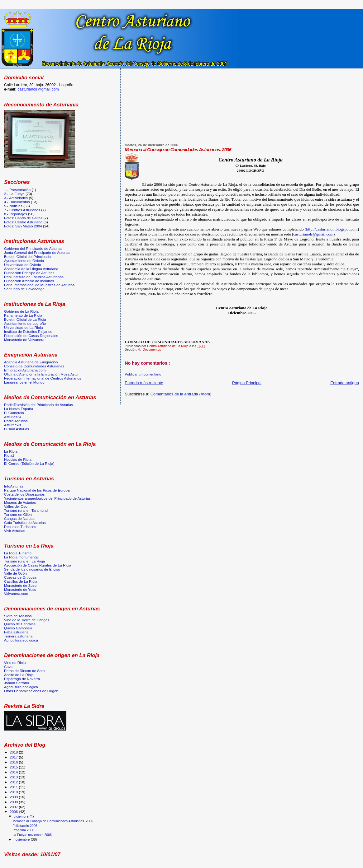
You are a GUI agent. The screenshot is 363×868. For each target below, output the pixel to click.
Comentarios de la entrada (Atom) (181, 394)
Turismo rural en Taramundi (26, 510)
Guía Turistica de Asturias (25, 523)
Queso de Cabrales (20, 624)
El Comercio (14, 413)
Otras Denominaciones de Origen (31, 691)
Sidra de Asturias (18, 616)
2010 (14, 792)
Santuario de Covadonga (24, 289)
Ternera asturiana (18, 636)
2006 (14, 812)
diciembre (22, 816)
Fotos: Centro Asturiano (23, 222)
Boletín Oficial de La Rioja (25, 319)
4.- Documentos (149, 350)
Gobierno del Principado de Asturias (33, 248)
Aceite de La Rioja (19, 675)
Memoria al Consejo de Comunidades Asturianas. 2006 (53, 821)
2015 (14, 767)
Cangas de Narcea (19, 518)
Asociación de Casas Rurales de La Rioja (38, 565)
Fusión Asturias (17, 429)
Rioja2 (9, 455)
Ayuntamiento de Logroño (25, 323)
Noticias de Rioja (18, 459)
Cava (8, 667)
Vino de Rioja (15, 663)
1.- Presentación (17, 190)
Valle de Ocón (15, 573)
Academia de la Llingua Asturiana (31, 269)
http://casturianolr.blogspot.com (332, 229)
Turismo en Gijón (18, 514)
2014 (14, 772)
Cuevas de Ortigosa (20, 577)
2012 (14, 782)
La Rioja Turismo (18, 553)
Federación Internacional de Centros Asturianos (43, 378)
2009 (14, 797)
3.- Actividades (16, 198)
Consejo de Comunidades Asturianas (34, 366)
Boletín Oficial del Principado (27, 257)
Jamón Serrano (17, 683)
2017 (14, 757)
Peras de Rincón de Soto (24, 671)
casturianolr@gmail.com (313, 234)
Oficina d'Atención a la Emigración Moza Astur (41, 374)
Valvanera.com (16, 593)
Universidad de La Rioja (23, 327)
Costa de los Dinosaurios (24, 494)
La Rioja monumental (21, 557)
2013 (14, 777)
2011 (14, 787)
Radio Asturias (16, 421)
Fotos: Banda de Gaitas (23, 218)
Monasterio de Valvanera (24, 340)
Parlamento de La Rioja (23, 315)
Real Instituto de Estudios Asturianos (34, 277)
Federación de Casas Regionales (31, 336)
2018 (14, 752)
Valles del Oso (16, 506)
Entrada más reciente (144, 383)
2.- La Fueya (14, 194)
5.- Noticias (13, 206)
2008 (14, 802)
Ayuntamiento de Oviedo (24, 261)
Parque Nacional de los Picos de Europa (37, 490)
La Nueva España (19, 409)
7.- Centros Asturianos (22, 210)
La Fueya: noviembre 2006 (32, 835)
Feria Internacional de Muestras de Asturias (39, 285)
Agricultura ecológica (21, 640)
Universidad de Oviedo (23, 265)
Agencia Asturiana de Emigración (31, 362)
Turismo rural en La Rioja (24, 561)
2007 (14, 807)
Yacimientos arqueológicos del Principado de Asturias (47, 498)
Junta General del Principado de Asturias (37, 252)
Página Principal (247, 383)
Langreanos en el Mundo (24, 382)
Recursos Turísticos (20, 527)
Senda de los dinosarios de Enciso (32, 569)
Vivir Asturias (15, 531)
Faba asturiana (16, 632)
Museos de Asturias (20, 502)
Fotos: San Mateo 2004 (23, 226)
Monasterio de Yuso (20, 589)
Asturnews (13, 425)
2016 (14, 762)
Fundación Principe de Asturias (29, 273)
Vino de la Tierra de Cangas (27, 620)
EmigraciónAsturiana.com (25, 370)
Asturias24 (13, 417)
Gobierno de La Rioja (21, 311)
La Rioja (11, 451)
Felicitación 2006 (25, 826)
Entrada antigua (345, 383)
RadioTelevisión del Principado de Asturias (38, 405)
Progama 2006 (23, 830)
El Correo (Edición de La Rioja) (29, 463)
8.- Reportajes (16, 214)
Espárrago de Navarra (22, 679)
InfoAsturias (14, 486)
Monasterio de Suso (20, 585)
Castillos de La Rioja (21, 581)
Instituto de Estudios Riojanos (28, 331)
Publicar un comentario (143, 374)
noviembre (22, 839)
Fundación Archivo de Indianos (29, 281)
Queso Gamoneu (18, 628)
